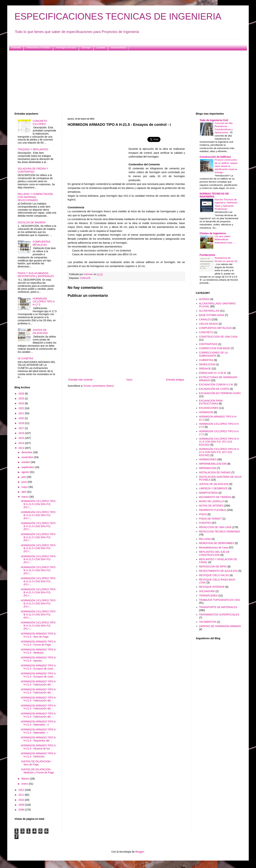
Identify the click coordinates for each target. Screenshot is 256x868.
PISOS (203, 514)
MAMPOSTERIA (208, 493)
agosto (26, 472)
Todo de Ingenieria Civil (214, 120)
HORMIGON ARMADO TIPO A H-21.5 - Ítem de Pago (38, 635)
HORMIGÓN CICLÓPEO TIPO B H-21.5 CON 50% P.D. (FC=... (38, 504)
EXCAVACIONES (209, 408)
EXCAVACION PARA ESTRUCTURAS (211, 402)
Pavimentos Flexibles (38, 47)
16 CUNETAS (25, 358)
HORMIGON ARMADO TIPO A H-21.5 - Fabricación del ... (38, 683)
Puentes (16, 47)
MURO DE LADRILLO (212, 501)
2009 (22, 805)
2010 (22, 800)
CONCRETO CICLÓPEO (40, 122)
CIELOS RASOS (208, 324)
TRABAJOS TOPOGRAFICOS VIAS (220, 600)
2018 (22, 423)
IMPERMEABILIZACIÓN (213, 464)
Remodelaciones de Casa (214, 547)
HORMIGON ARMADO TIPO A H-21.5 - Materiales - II (38, 723)
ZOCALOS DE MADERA (32, 222)
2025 (22, 398)
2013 (22, 448)
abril (24, 492)
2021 (22, 413)
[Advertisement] (123, 81)
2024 (22, 403)
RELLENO (205, 539)
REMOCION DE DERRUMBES (217, 543)
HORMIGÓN (206, 412)
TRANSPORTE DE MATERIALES (218, 607)
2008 (22, 810)
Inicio (129, 380)
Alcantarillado (118, 47)
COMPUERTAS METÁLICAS (215, 328)
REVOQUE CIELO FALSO (214, 575)
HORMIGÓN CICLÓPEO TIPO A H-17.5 (44, 302)
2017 (22, 428)
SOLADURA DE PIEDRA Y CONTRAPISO (33, 170)
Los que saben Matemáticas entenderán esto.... (225, 239)
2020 (22, 418)
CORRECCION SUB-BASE (214, 348)
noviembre (28, 457)
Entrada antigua (175, 380)
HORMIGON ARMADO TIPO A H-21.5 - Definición (38, 755)
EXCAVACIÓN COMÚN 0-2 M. (216, 385)
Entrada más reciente (81, 380)
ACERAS (204, 299)
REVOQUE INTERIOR (212, 587)
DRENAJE (205, 369)
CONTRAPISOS (208, 344)
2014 (22, 443)
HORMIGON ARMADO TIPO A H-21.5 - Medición (38, 651)
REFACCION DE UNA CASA (215, 527)
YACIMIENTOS (208, 622)
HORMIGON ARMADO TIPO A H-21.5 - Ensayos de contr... (38, 667)
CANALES (85, 278)
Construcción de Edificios (215, 157)
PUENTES (205, 523)
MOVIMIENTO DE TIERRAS (215, 497)
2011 (22, 795)
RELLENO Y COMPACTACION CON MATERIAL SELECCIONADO (35, 197)
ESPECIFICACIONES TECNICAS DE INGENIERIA (118, 16)
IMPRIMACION (208, 468)
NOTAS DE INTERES (211, 506)
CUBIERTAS (206, 360)
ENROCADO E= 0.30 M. (213, 373)
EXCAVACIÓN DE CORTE (214, 389)
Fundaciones (207, 255)
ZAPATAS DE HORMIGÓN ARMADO (220, 626)
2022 (22, 408)
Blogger (140, 852)
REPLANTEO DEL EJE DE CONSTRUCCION (214, 553)
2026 (22, 394)
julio (24, 477)
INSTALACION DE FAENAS (215, 472)
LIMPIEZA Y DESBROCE (213, 488)
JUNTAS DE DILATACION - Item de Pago (36, 763)
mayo (25, 487)
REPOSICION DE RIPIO (213, 567)
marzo (25, 497)
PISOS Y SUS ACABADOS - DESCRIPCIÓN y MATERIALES (36, 275)
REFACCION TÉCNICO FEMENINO (220, 532)
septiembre (28, 467)
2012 (22, 790)
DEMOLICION (207, 364)
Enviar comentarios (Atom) (99, 386)
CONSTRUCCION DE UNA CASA (218, 337)
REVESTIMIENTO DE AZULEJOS (218, 571)
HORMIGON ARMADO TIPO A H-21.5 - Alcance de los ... (38, 747)
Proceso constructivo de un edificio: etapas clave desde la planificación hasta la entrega (226, 166)
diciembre (27, 452)
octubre (26, 462)
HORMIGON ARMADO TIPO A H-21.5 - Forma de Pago (38, 643)
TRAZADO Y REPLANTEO (33, 149)
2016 (22, 433)
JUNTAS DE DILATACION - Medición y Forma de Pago (37, 771)
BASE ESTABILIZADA (212, 315)
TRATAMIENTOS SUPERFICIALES (219, 615)
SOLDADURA (207, 591)
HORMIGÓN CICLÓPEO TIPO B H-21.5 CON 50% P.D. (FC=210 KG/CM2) (219, 442)
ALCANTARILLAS (209, 311)
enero (25, 784)
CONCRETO (206, 332)
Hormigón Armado (66, 47)
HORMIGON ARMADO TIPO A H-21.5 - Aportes (38, 659)
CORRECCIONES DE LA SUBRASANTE (213, 354)
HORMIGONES (208, 459)
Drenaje (86, 47)
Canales (101, 47)
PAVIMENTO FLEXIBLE (213, 510)
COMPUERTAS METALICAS (42, 243)
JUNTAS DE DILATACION (40, 331)
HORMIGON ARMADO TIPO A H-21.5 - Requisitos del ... (38, 739)
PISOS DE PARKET (210, 519)
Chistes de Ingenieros (213, 233)
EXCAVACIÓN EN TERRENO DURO (220, 393)
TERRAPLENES (208, 596)
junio (24, 482)
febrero (26, 779)
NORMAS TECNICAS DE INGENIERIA (214, 195)
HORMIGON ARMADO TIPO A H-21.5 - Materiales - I (38, 731)
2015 (22, 438)
